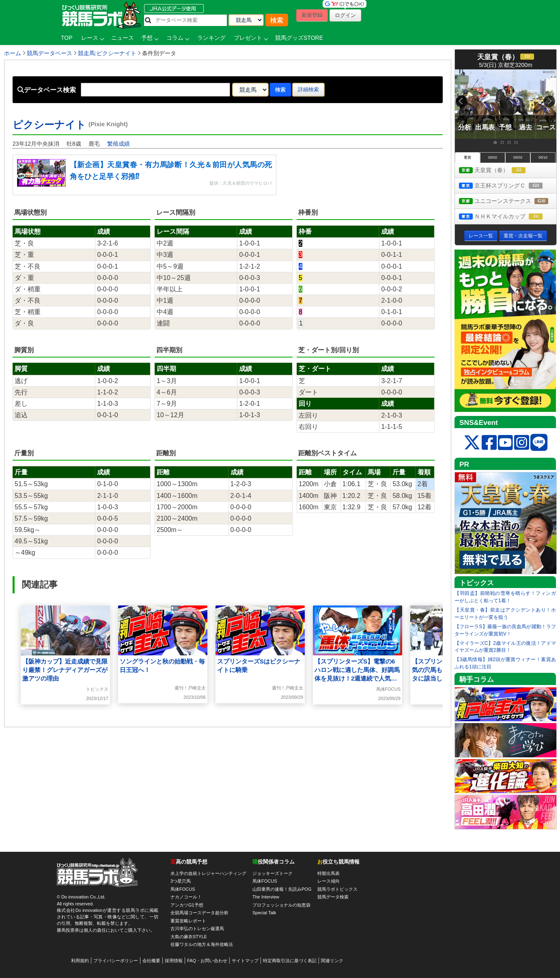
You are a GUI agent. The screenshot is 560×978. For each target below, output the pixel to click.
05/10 (543, 157)
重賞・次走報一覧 (523, 236)
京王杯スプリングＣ (508, 186)
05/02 (493, 157)
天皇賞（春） (500, 171)
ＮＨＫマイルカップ (508, 217)
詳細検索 (308, 89)
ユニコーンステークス (508, 201)
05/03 (518, 157)
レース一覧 (481, 236)
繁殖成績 (118, 144)
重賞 (467, 157)
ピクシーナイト (70, 125)
